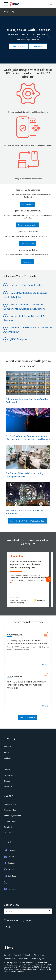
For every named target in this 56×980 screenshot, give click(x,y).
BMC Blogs (10, 876)
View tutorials (18, 46)
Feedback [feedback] (8, 764)
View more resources (27, 717)
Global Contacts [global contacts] (10, 775)
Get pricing (38, 46)
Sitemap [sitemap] (7, 781)
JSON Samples (19, 339)
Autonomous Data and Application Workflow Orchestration (28, 387)
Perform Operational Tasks (26, 285)
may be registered (40, 969)
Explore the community (27, 225)
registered (25, 969)
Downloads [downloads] (8, 827)
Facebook (9, 863)
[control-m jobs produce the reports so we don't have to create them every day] (28, 579)
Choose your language (17, 920)
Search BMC (11, 905)
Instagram (10, 889)
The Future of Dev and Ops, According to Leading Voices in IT (28, 462)
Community (10, 850)
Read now (27, 262)
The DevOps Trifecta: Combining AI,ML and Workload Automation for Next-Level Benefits (28, 424)
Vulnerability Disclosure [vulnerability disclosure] (12, 816)
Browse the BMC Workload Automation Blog (27, 521)
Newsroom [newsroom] (8, 787)
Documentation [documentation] (10, 821)
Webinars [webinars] (7, 758)
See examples (27, 204)
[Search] (51, 4)
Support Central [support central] (10, 804)
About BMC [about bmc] (8, 747)
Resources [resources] (8, 833)
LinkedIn (9, 857)
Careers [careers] (7, 770)
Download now (27, 243)
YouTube (9, 869)
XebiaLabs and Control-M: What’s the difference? (28, 499)
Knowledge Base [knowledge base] (10, 810)
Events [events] (6, 752)
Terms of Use (35, 965)
